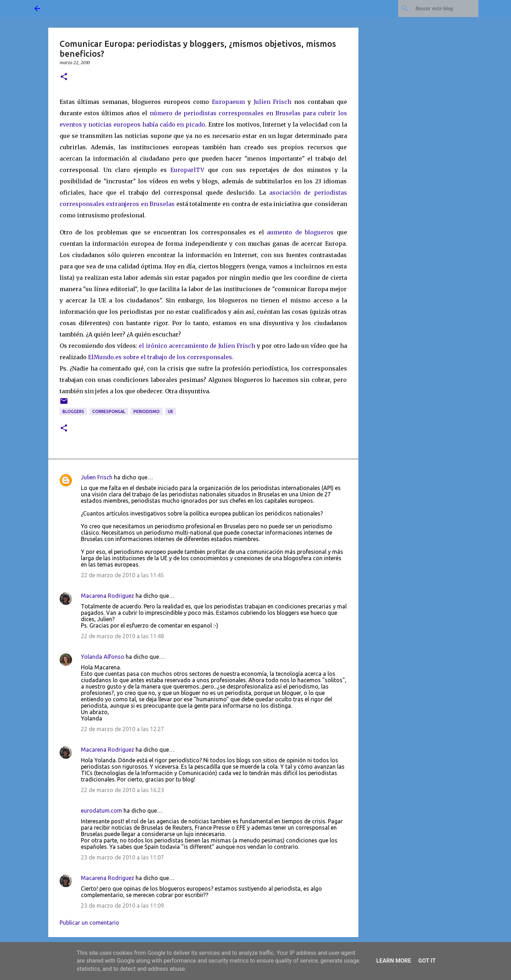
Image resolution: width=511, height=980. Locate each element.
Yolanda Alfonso (103, 657)
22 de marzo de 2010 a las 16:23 (122, 790)
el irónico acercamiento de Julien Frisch (197, 346)
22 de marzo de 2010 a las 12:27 (122, 729)
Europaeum (228, 102)
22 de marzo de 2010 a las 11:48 (122, 636)
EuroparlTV (187, 170)
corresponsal (109, 411)
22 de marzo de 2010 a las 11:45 (122, 575)
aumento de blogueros (300, 232)
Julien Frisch (273, 102)
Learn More (394, 961)
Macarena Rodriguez (108, 596)
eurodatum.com (101, 811)
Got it (427, 961)
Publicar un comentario (89, 923)
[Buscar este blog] (441, 9)
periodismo (147, 411)
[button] (64, 77)
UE (171, 411)
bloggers (73, 411)
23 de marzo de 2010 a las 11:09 (122, 906)
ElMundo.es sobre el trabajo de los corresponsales (160, 357)
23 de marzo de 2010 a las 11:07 (122, 857)
